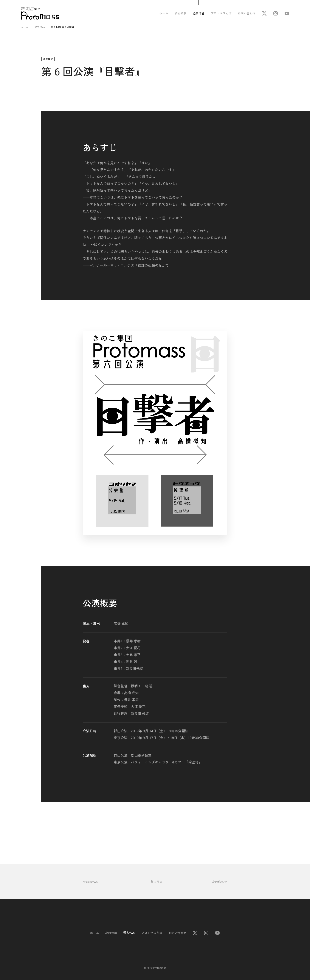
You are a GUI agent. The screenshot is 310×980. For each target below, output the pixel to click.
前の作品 (90, 882)
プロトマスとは (221, 13)
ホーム (164, 13)
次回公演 (180, 13)
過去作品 (198, 13)
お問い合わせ (247, 13)
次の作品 (220, 882)
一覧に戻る (155, 882)
